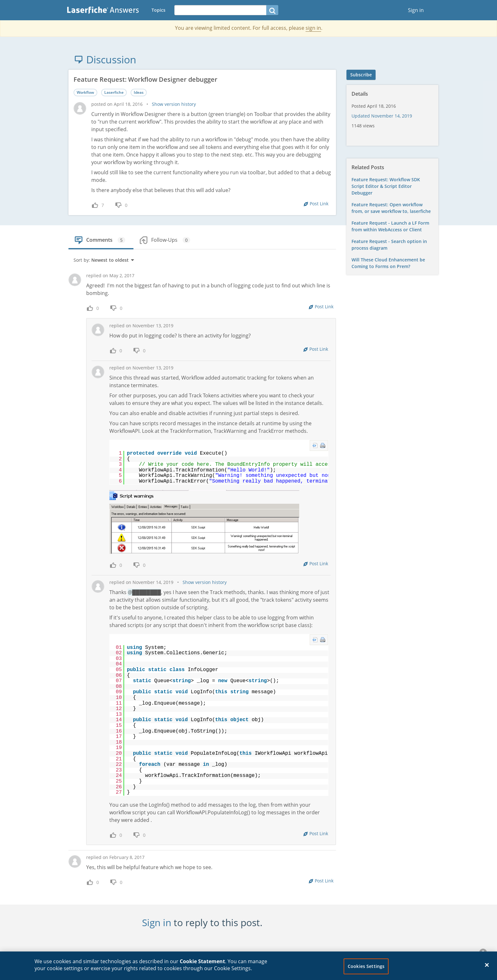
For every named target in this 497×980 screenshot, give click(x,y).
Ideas (139, 92)
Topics (158, 10)
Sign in (416, 10)
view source (315, 445)
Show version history (174, 104)
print (323, 445)
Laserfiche (114, 92)
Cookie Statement (202, 965)
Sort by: (104, 260)
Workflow (85, 92)
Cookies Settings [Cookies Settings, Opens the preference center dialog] (366, 970)
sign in (313, 28)
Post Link (319, 204)
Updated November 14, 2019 (382, 116)
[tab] (101, 238)
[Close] (487, 969)
